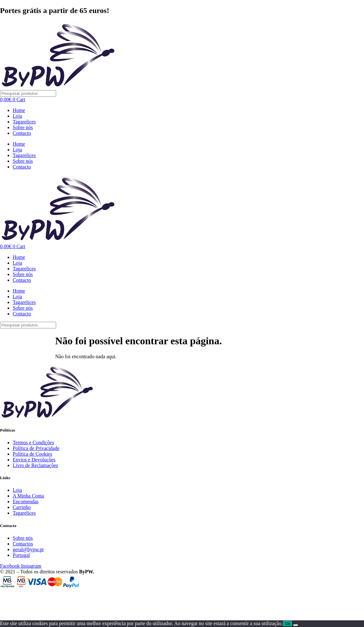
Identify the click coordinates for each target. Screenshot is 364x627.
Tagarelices (24, 122)
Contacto (22, 133)
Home (19, 110)
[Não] (296, 625)
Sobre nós (23, 127)
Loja (17, 116)
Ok (288, 624)
